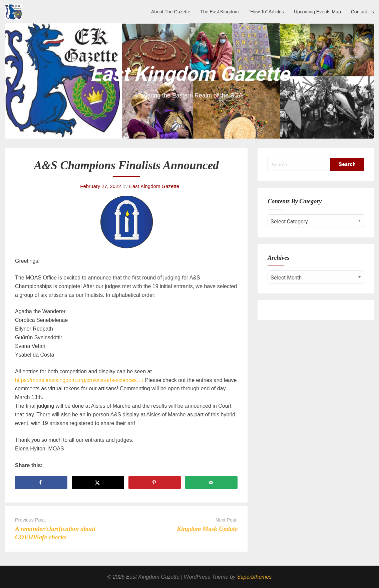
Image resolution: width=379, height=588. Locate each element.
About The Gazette (171, 12)
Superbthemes (254, 577)
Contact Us (362, 12)
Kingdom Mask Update (207, 529)
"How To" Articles (266, 12)
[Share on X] (98, 482)
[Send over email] (211, 482)
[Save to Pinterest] (155, 482)
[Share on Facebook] (41, 482)
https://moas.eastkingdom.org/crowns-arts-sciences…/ (80, 380)
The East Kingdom (219, 12)
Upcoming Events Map (317, 12)
